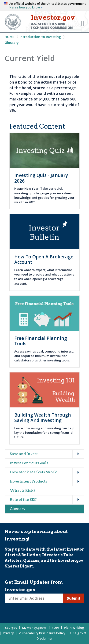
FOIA (55, 628)
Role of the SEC (23, 500)
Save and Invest (24, 454)
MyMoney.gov (34, 628)
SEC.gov (11, 628)
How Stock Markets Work (33, 472)
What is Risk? (23, 491)
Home (10, 37)
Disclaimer (45, 638)
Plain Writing (74, 628)
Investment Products (28, 481)
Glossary (12, 43)
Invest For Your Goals (29, 463)
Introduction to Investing (40, 37)
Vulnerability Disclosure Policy (42, 633)
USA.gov (78, 633)
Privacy (8, 633)
